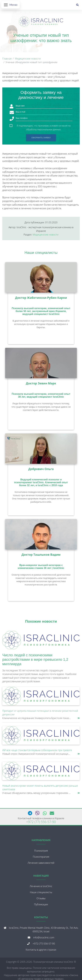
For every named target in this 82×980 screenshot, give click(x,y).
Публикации (41, 904)
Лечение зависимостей (41, 863)
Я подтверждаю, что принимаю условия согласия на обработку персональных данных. (44, 126)
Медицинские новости (28, 59)
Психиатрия (41, 851)
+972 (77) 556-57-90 (41, 822)
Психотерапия (41, 857)
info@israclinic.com (44, 937)
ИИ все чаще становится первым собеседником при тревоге (37, 750)
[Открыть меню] (10, 5)
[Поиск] (77, 5)
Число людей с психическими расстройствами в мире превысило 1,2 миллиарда (35, 659)
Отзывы (41, 898)
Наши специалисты (41, 253)
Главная (7, 59)
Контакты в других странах (41, 950)
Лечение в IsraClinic (41, 886)
